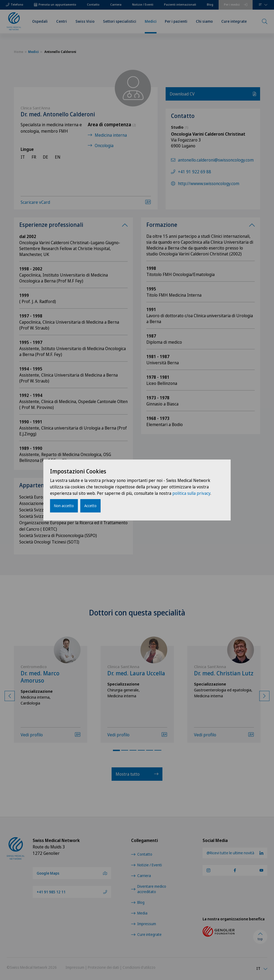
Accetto (90, 506)
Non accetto (64, 506)
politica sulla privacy (191, 493)
